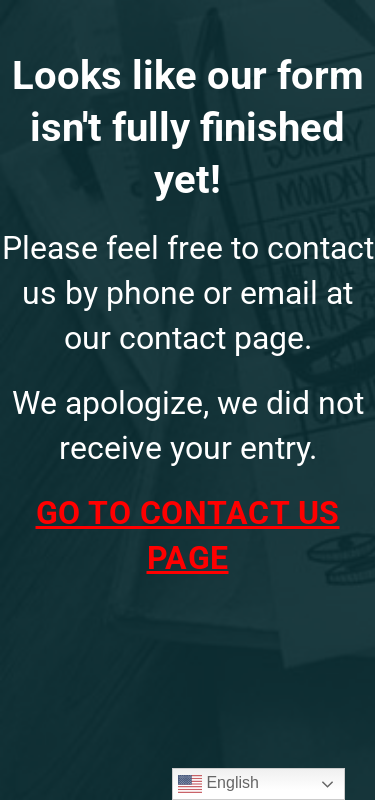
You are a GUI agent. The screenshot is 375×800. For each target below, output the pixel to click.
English (218, 784)
